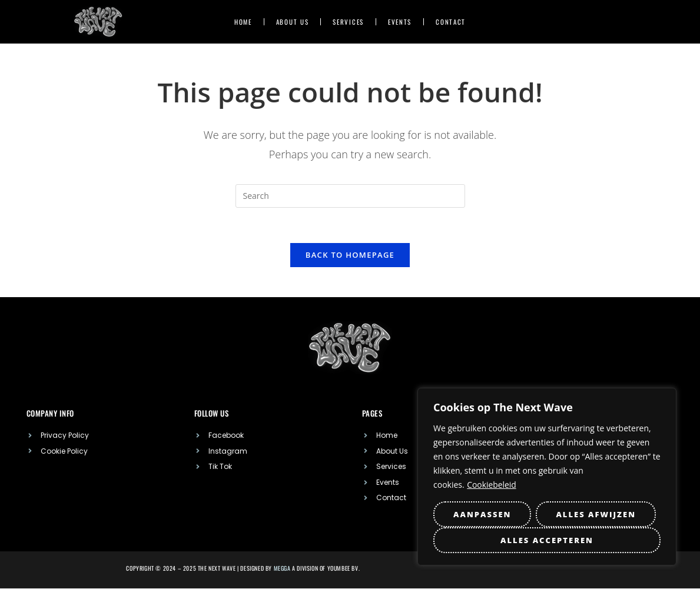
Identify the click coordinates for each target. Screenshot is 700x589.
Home (243, 22)
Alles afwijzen (596, 514)
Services (348, 22)
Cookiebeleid (492, 485)
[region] (547, 477)
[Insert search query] (350, 196)
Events (400, 22)
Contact (451, 22)
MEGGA (282, 569)
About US (293, 22)
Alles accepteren (547, 540)
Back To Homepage (350, 255)
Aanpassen (482, 514)
